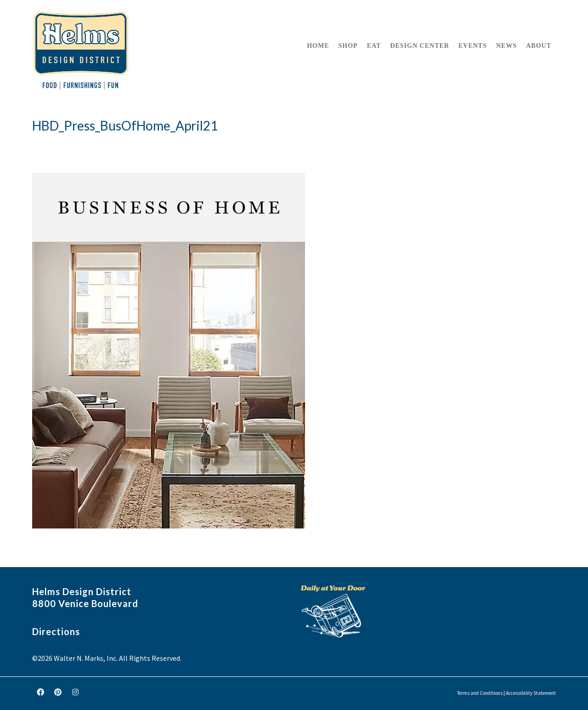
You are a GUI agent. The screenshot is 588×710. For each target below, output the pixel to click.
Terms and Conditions (480, 693)
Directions (56, 631)
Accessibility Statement (531, 693)
